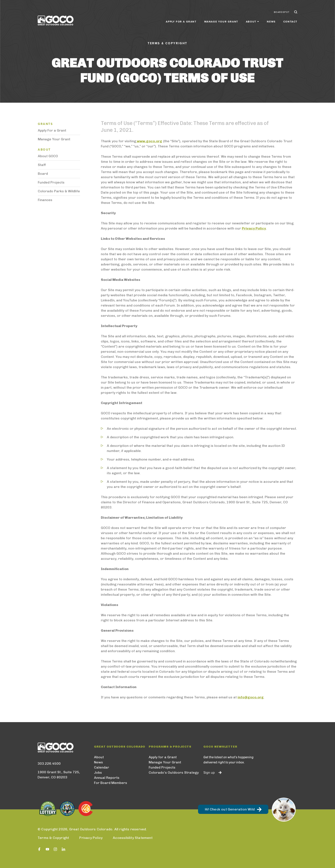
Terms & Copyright (53, 838)
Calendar (102, 767)
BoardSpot (282, 10)
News (271, 20)
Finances (45, 200)
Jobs (98, 772)
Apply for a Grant (181, 20)
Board (43, 174)
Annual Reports (107, 778)
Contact (290, 20)
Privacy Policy (254, 228)
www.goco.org (149, 141)
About (99, 757)
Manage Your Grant (221, 20)
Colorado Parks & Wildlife (59, 191)
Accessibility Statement (133, 838)
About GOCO (48, 156)
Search (295, 10)
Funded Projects (51, 182)
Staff (42, 165)
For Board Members (111, 783)
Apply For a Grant (52, 130)
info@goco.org (251, 697)
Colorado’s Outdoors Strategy (174, 772)
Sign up (209, 773)
